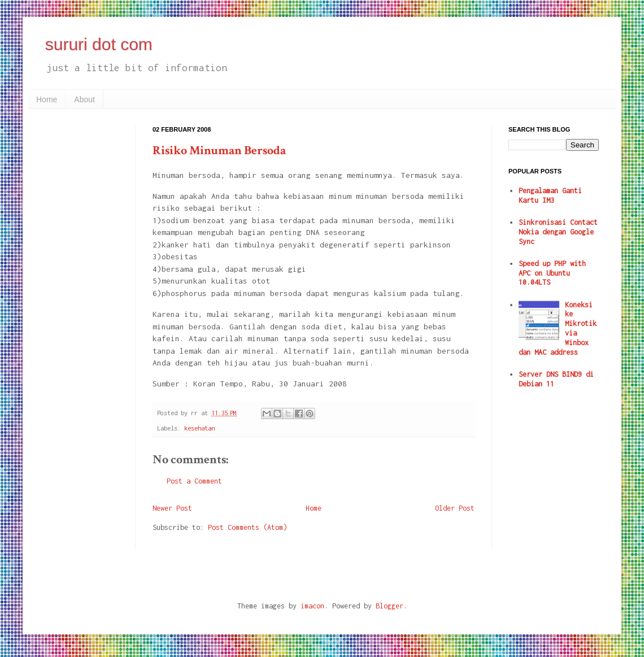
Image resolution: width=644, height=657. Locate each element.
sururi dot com (99, 44)
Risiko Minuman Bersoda (219, 151)
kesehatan (199, 428)
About (84, 99)
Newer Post (172, 508)
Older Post (455, 508)
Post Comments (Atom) (247, 527)
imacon (312, 606)
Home (47, 99)
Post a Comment (194, 481)
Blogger (390, 606)
